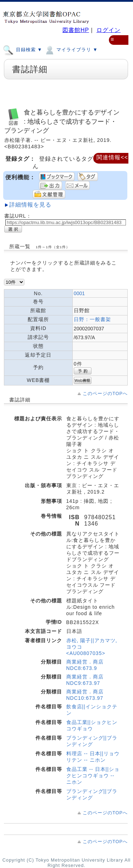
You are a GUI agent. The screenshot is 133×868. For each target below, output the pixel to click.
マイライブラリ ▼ (71, 49)
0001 (79, 293)
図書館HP (76, 30)
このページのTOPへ (105, 393)
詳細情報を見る (30, 205)
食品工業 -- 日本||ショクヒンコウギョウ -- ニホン (93, 776)
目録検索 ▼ (23, 49)
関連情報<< (112, 157)
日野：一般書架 (92, 319)
